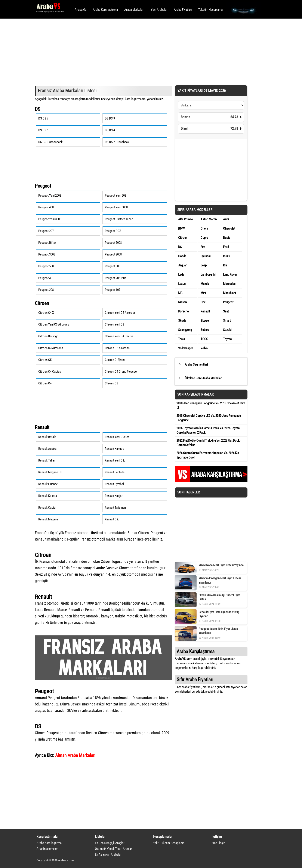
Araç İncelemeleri (47, 849)
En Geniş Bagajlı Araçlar (110, 843)
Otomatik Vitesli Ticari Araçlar (113, 849)
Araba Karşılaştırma (105, 10)
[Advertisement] (145, 51)
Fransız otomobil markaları (100, 539)
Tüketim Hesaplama (210, 10)
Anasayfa (81, 10)
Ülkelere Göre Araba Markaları (204, 378)
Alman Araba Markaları (75, 755)
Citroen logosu (112, 561)
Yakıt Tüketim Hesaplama (169, 843)
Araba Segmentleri (196, 365)
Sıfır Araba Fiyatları (195, 680)
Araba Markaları (134, 10)
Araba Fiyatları (183, 10)
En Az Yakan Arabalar (108, 855)
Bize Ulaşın (218, 843)
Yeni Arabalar (159, 10)
